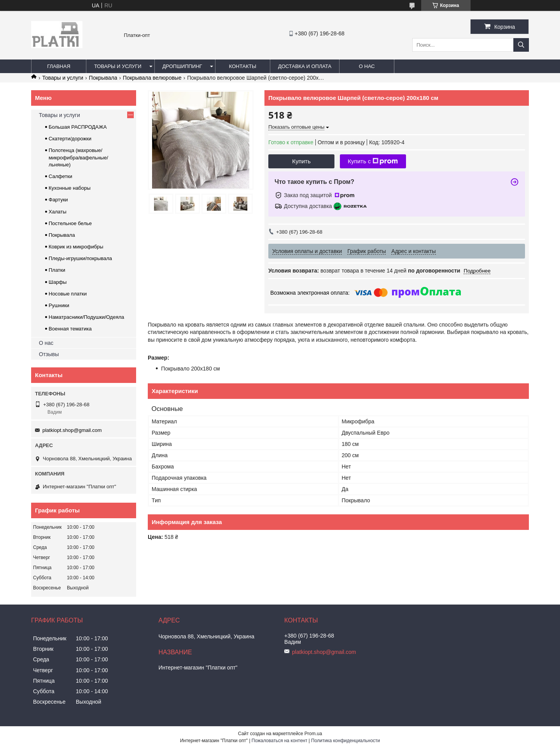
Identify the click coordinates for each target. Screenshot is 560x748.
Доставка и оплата (305, 66)
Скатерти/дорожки (70, 139)
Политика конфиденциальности (346, 741)
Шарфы (58, 282)
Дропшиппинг (182, 66)
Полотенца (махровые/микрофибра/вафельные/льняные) (78, 157)
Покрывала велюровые (152, 78)
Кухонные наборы (70, 188)
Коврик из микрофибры (76, 247)
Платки (57, 270)
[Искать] (521, 45)
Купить (301, 161)
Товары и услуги (118, 66)
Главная (59, 66)
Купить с (373, 161)
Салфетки (60, 176)
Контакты (243, 66)
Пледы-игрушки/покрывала (80, 258)
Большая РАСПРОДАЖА (78, 127)
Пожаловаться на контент (279, 741)
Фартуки (58, 200)
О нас (367, 66)
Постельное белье (70, 223)
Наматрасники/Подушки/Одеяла (86, 317)
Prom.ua (313, 734)
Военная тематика (70, 329)
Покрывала (103, 78)
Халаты (58, 212)
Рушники (59, 305)
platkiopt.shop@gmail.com (72, 430)
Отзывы (49, 354)
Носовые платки (68, 294)
